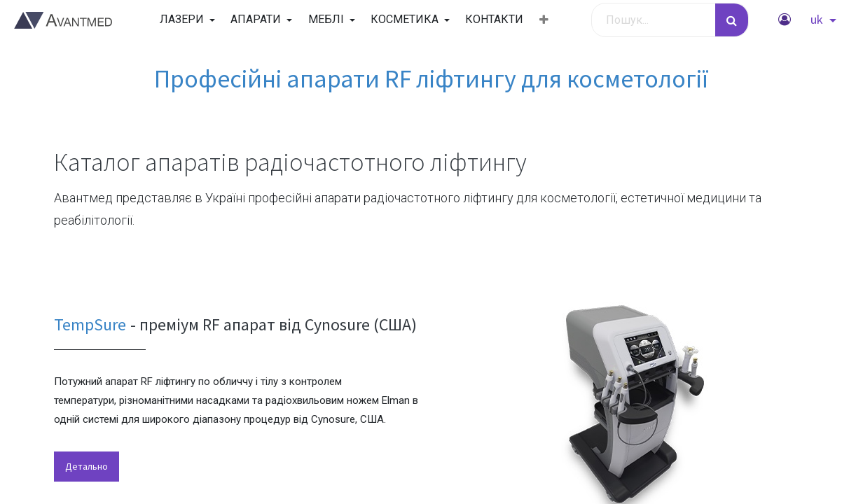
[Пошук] (732, 20)
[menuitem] (494, 20)
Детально (87, 466)
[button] (544, 20)
